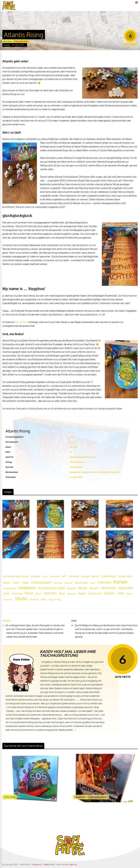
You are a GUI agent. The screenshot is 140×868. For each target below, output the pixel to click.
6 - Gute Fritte (76, 477)
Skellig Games (76, 467)
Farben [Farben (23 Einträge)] (16, 583)
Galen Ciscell (90, 457)
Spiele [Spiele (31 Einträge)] (82, 593)
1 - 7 (72, 442)
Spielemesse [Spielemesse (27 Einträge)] (95, 593)
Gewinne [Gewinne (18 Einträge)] (69, 583)
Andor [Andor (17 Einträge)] (45, 576)
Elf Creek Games (77, 462)
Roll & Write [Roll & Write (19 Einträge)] (17, 594)
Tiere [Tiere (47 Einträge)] (121, 593)
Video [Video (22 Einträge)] (129, 593)
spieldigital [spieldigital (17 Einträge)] (71, 594)
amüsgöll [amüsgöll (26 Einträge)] (35, 576)
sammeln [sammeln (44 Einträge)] (50, 593)
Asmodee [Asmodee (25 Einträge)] (74, 576)
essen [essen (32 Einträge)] (7, 583)
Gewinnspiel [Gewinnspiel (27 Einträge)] (81, 583)
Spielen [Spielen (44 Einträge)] (109, 593)
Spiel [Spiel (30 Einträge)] (62, 593)
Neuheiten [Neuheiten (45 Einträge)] (109, 588)
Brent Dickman (77, 457)
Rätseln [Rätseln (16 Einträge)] (38, 594)
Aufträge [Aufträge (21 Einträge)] (85, 576)
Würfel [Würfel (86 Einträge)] (21, 599)
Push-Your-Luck (95, 472)
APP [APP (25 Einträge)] (64, 576)
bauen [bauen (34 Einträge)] (95, 576)
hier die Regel (22, 322)
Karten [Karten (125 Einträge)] (120, 582)
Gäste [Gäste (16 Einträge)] (93, 583)
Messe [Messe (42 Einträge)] (83, 588)
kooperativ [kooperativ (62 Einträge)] (27, 588)
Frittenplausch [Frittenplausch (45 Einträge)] (41, 582)
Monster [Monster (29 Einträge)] (94, 588)
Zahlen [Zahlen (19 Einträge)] (44, 600)
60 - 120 (73, 447)
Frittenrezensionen (21, 41)
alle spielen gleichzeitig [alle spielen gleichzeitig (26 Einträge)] (16, 576)
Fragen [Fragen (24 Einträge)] (25, 583)
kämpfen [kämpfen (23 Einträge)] (72, 588)
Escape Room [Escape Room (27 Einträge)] (125, 576)
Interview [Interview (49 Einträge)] (104, 582)
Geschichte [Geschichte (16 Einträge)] (58, 583)
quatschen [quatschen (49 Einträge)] (126, 588)
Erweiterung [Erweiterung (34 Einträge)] (109, 576)
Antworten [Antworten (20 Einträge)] (55, 576)
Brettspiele (7, 41)
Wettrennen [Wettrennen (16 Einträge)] (8, 600)
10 (71, 452)
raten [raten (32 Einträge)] (6, 593)
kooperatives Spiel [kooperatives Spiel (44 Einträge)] (52, 588)
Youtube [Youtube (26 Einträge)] (34, 599)
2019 (72, 437)
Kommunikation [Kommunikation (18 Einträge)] (10, 588)
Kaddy (7, 45)
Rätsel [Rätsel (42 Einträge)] (29, 593)
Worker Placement (111, 472)
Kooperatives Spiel (78, 472)
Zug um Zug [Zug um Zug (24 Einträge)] (55, 599)
